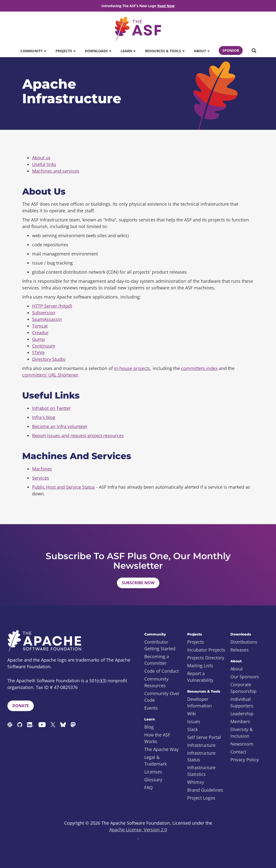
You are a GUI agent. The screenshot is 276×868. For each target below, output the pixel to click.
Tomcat (40, 326)
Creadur (40, 333)
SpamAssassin (47, 319)
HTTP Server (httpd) (52, 306)
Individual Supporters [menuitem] (242, 702)
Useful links (44, 164)
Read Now (166, 6)
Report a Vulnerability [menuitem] (200, 677)
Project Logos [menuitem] (201, 798)
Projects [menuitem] (196, 642)
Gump (38, 339)
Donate (21, 706)
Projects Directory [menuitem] (206, 658)
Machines (42, 469)
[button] (254, 51)
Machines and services (56, 171)
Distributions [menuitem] (244, 642)
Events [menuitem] (151, 708)
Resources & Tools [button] (165, 51)
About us (41, 158)
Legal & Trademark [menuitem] (156, 760)
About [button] (202, 51)
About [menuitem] (237, 669)
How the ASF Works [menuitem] (157, 738)
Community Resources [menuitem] (156, 682)
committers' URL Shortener (50, 375)
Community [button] (33, 51)
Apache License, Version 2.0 (138, 830)
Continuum (44, 346)
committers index (199, 368)
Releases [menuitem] (239, 650)
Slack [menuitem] (193, 729)
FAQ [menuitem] (148, 787)
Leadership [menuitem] (242, 714)
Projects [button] (65, 51)
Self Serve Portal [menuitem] (204, 737)
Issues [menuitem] (194, 721)
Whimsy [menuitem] (196, 782)
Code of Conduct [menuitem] (162, 671)
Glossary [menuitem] (153, 780)
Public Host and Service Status (64, 487)
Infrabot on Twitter (51, 408)
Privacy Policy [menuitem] (245, 760)
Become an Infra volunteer (60, 426)
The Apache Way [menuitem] (161, 749)
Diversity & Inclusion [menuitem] (242, 733)
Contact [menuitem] (238, 752)
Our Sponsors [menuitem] (245, 677)
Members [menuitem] (240, 721)
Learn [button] (128, 51)
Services (41, 478)
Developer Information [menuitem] (200, 702)
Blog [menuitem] (149, 727)
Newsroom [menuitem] (242, 744)
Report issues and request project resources (78, 435)
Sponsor (231, 50)
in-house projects (132, 368)
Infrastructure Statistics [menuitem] (201, 771)
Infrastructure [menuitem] (201, 745)
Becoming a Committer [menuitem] (157, 660)
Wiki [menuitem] (192, 714)
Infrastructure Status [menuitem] (201, 756)
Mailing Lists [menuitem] (200, 666)
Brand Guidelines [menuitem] (205, 790)
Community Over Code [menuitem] (162, 697)
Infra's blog (44, 417)
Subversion (44, 313)
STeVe (38, 352)
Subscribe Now (138, 583)
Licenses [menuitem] (153, 772)
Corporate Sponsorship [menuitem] (243, 688)
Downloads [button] (98, 51)
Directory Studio (49, 359)
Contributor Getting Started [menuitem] (160, 645)
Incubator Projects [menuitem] (206, 650)
